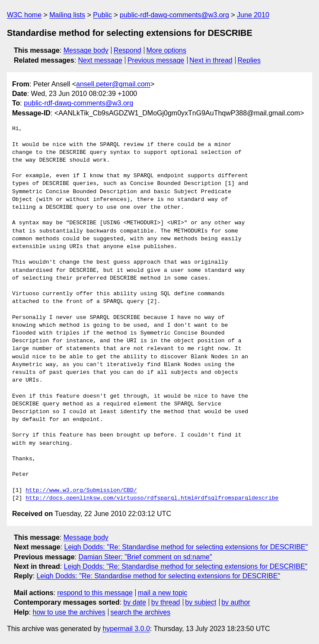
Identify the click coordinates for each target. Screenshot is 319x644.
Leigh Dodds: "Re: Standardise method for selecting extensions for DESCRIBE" (186, 547)
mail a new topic (163, 593)
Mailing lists (67, 15)
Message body (86, 50)
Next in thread (211, 60)
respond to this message (95, 593)
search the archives (141, 612)
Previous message (156, 60)
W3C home (24, 15)
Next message (100, 60)
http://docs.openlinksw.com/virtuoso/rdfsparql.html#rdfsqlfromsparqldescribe (152, 498)
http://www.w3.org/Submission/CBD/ (81, 491)
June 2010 (253, 15)
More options (167, 50)
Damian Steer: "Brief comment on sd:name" (145, 557)
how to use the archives (69, 612)
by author (236, 602)
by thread (166, 602)
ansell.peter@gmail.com (113, 84)
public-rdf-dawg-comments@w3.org (174, 15)
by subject (201, 602)
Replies (249, 60)
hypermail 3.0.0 (126, 629)
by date (134, 602)
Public (102, 15)
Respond (128, 50)
